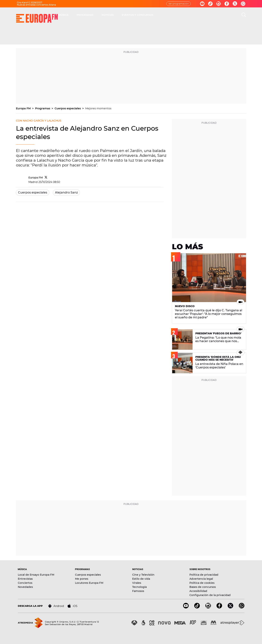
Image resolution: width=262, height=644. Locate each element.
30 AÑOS (98, 15)
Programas (43, 108)
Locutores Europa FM (89, 583)
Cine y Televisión (143, 575)
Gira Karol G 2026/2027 (30, 3)
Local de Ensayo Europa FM (36, 575)
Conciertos (25, 583)
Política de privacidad (204, 575)
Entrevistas (25, 579)
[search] (244, 15)
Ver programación (179, 4)
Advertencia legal (201, 579)
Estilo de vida (141, 579)
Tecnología (139, 587)
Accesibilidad (198, 591)
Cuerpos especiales (68, 108)
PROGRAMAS (138, 15)
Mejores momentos (98, 108)
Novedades (25, 587)
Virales (137, 583)
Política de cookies (202, 583)
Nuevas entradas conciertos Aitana (36, 5)
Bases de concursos (203, 587)
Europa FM (24, 108)
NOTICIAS (161, 15)
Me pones (82, 579)
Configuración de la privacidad (210, 595)
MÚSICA (117, 15)
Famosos (138, 591)
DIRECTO (78, 15)
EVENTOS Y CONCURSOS (190, 15)
